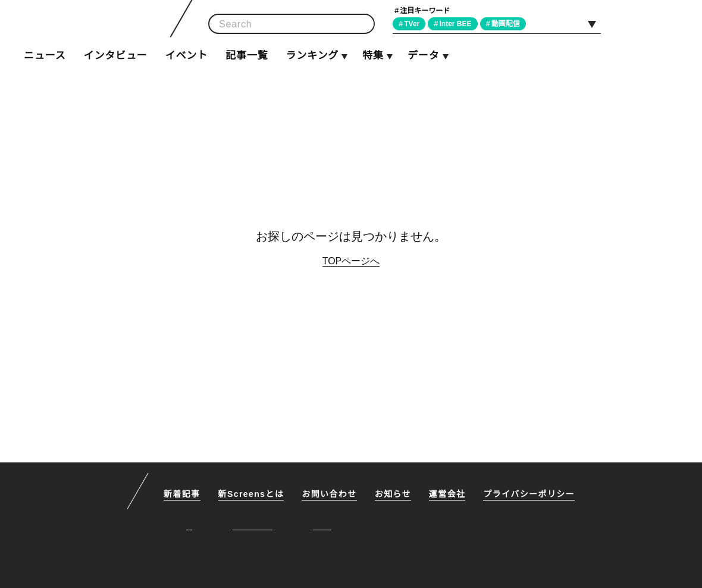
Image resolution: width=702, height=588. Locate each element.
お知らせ (395, 495)
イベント (187, 56)
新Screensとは (252, 495)
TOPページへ (351, 261)
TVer (413, 24)
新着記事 (182, 495)
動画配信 (510, 24)
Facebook (661, 23)
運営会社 (450, 495)
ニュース (45, 56)
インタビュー (115, 56)
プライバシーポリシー (531, 495)
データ (423, 56)
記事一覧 (247, 56)
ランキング (312, 56)
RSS (688, 23)
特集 (373, 56)
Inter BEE (459, 24)
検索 (362, 24)
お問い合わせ (331, 495)
